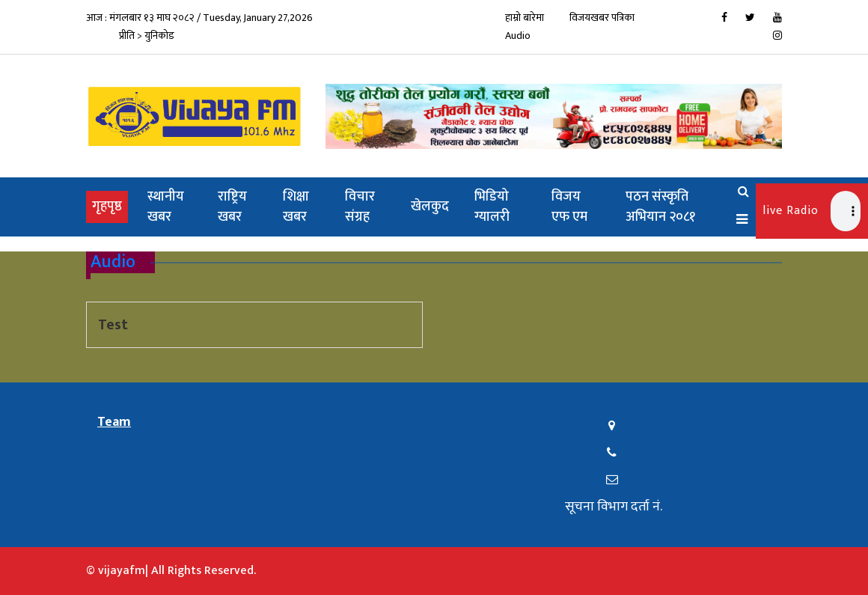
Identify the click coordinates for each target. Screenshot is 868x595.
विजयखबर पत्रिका (602, 18)
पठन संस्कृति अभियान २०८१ (660, 207)
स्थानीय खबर (166, 207)
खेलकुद (430, 207)
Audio (518, 36)
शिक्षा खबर (296, 207)
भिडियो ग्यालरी (492, 207)
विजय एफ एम (569, 207)
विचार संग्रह (360, 207)
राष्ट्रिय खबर (232, 207)
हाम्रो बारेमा (525, 18)
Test (113, 325)
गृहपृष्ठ (110, 206)
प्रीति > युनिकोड (147, 36)
